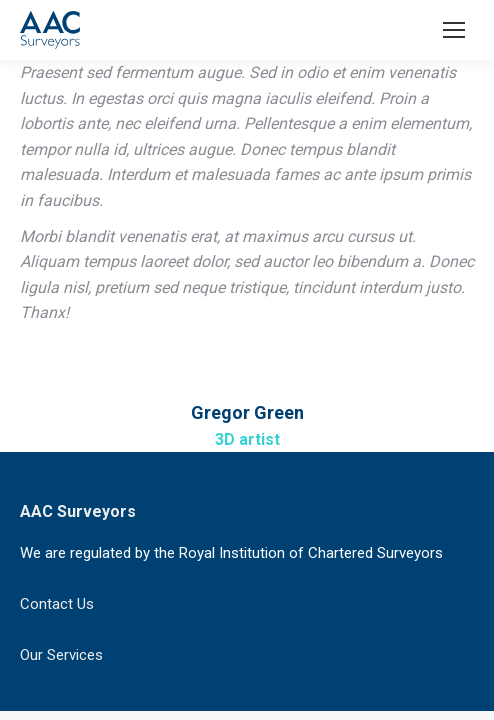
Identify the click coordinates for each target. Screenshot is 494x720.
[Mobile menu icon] (454, 30)
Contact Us (57, 604)
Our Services (61, 655)
